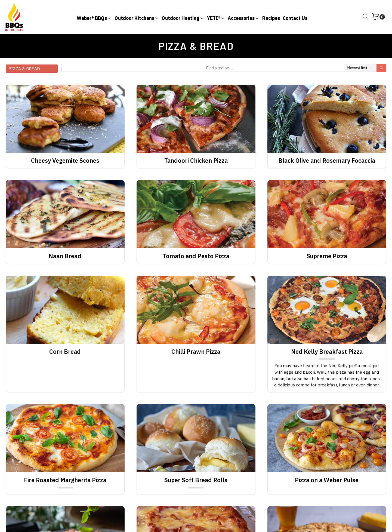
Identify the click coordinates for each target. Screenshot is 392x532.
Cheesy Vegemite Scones (65, 161)
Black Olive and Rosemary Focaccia (327, 161)
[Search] (381, 68)
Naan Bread (65, 256)
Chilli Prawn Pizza (196, 352)
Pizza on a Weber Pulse (327, 480)
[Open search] (366, 17)
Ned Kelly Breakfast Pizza (327, 352)
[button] (94, 17)
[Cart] (378, 17)
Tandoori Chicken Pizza (196, 161)
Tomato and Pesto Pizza (196, 256)
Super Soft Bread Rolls (196, 480)
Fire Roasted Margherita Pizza (65, 480)
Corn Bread (65, 352)
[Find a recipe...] (219, 68)
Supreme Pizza (327, 256)
